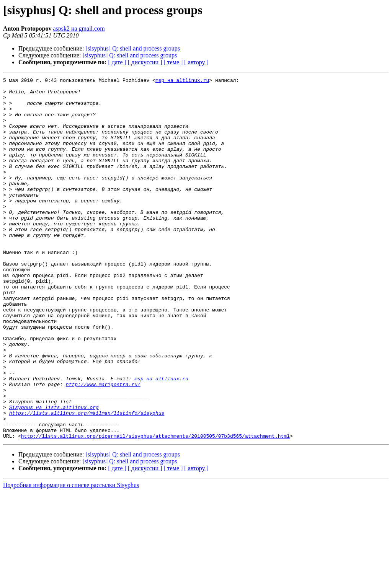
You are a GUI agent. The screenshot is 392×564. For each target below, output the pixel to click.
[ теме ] (173, 62)
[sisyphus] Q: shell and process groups (133, 48)
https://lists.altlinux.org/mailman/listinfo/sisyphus (87, 481)
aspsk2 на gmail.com (79, 29)
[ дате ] (117, 62)
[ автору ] (196, 62)
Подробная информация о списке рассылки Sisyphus (71, 557)
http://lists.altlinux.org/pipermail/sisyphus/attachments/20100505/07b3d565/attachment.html (155, 508)
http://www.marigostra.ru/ (103, 446)
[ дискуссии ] (145, 62)
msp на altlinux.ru (182, 81)
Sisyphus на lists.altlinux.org (54, 474)
